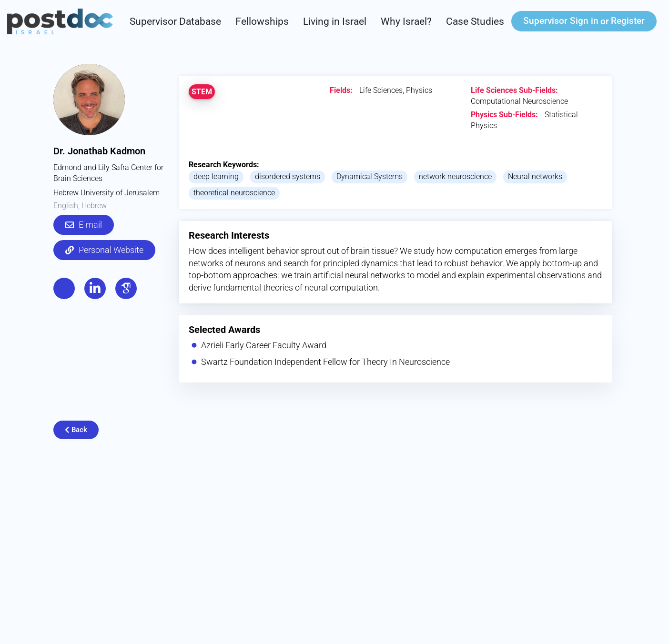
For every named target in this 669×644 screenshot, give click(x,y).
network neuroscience (455, 176)
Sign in (561, 21)
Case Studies (475, 21)
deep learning (216, 176)
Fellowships (262, 21)
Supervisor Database (175, 21)
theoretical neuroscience (234, 193)
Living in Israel (335, 21)
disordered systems (288, 176)
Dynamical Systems (370, 176)
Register (628, 21)
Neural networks (535, 176)
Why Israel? (406, 21)
